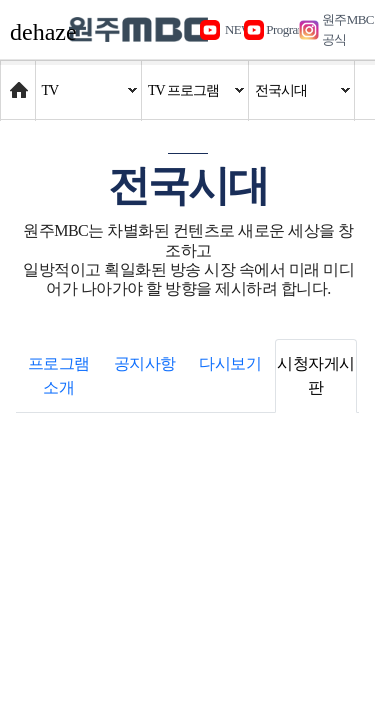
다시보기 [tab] (230, 363)
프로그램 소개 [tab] (59, 375)
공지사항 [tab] (145, 363)
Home (19, 80)
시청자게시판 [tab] (316, 375)
